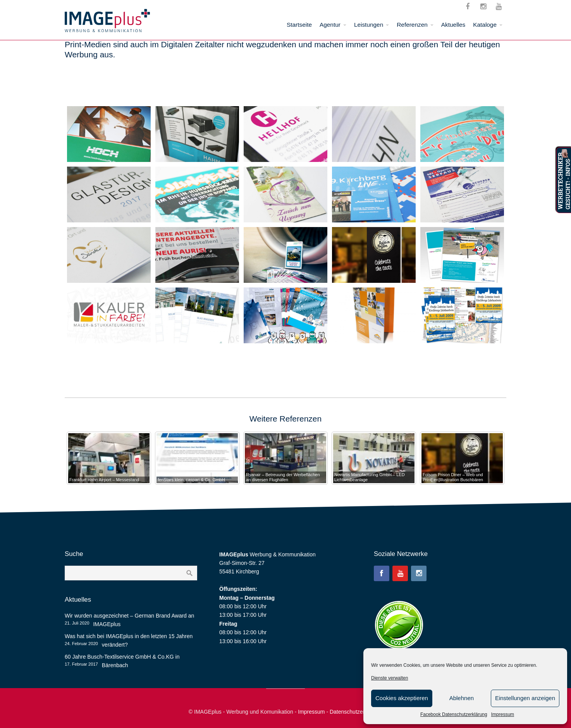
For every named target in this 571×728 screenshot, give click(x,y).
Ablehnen (462, 698)
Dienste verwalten (390, 678)
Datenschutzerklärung (356, 712)
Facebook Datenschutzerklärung (454, 714)
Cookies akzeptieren (402, 698)
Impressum (503, 714)
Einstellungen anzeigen (525, 698)
